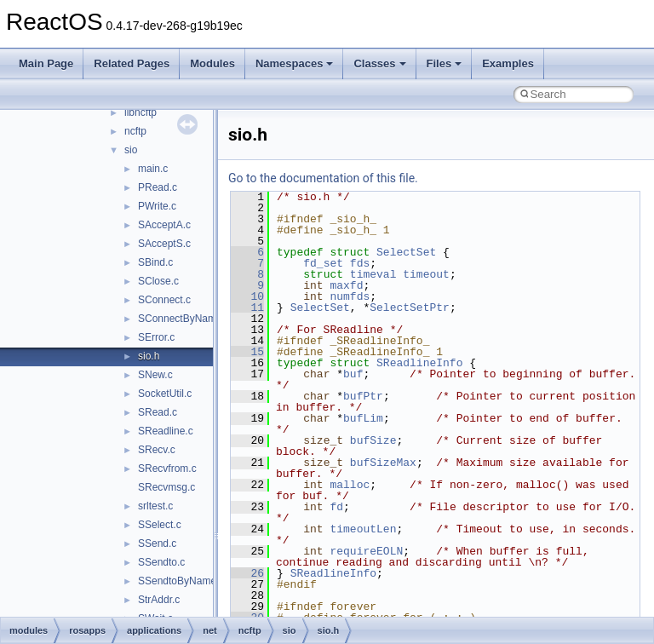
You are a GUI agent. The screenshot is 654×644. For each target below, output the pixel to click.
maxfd (346, 285)
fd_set (323, 263)
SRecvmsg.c (166, 487)
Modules (212, 63)
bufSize (373, 440)
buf (353, 374)
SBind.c (155, 262)
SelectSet (406, 252)
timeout (426, 274)
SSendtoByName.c (181, 581)
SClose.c (158, 281)
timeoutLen (363, 529)
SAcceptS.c (164, 244)
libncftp (141, 112)
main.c (153, 169)
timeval (373, 274)
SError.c (156, 337)
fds (360, 263)
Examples (508, 63)
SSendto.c (161, 562)
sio (131, 150)
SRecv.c (157, 450)
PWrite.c (157, 206)
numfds (350, 296)
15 (247, 352)
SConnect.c (164, 300)
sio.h (149, 356)
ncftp (135, 131)
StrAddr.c (159, 600)
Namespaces (295, 63)
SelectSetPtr (410, 308)
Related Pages (132, 63)
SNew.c (155, 375)
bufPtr (363, 396)
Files (445, 63)
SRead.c (158, 412)
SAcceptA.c (164, 225)
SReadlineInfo (419, 363)
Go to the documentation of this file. (323, 178)
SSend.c (157, 543)
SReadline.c (166, 431)
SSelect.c (160, 525)
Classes (379, 63)
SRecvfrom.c (167, 469)
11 (247, 308)
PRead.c (158, 187)
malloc (350, 485)
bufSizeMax (383, 463)
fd (336, 507)
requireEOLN (366, 551)
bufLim (363, 418)
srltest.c (155, 506)
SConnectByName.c (184, 319)
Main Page (46, 63)
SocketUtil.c (165, 394)
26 (247, 573)
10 (247, 296)
